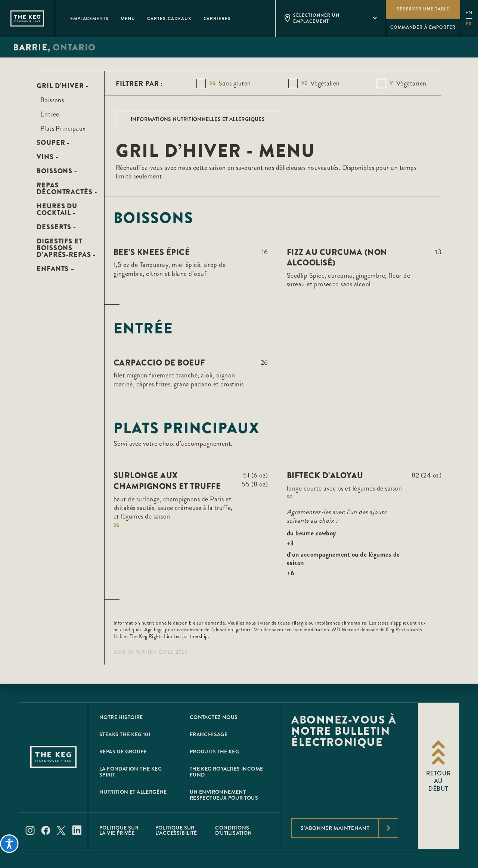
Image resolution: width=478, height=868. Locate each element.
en (469, 13)
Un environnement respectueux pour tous (224, 795)
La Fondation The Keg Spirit (131, 772)
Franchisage (209, 734)
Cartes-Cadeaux (169, 19)
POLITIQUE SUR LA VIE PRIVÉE (119, 830)
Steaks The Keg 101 (125, 734)
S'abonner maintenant (349, 828)
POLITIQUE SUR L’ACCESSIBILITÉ (176, 830)
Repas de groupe (123, 752)
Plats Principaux (63, 128)
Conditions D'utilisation (233, 830)
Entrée (50, 114)
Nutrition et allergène (133, 792)
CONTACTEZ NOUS (214, 717)
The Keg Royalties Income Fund (226, 772)
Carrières (217, 19)
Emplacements (90, 19)
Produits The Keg (214, 752)
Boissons (52, 100)
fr (469, 24)
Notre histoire (121, 717)
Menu (128, 19)
